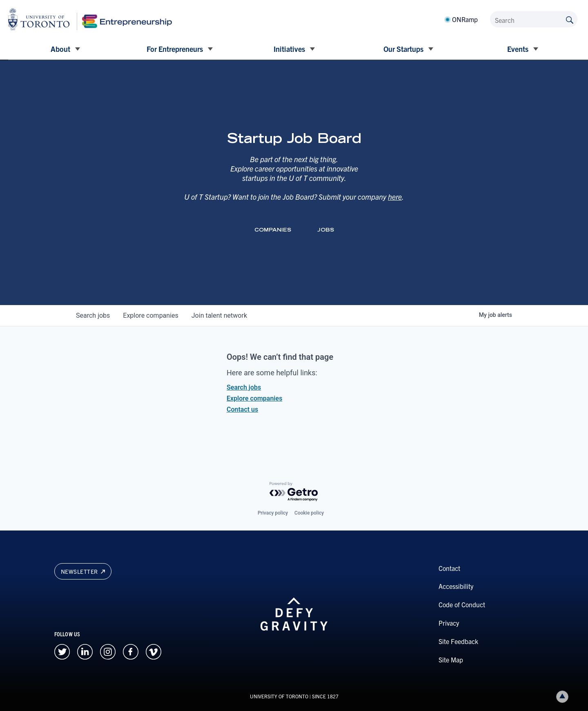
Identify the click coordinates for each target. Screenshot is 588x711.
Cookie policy (309, 513)
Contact (449, 568)
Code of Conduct (462, 604)
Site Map (451, 660)
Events (518, 49)
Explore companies (254, 398)
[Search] (534, 19)
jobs (93, 315)
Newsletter (83, 571)
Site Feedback (458, 641)
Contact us (242, 409)
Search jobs (244, 387)
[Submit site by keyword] (570, 19)
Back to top (564, 697)
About (60, 49)
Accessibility (456, 586)
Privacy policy (273, 513)
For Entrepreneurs (175, 49)
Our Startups (403, 49)
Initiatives (289, 49)
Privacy (449, 623)
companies (150, 315)
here (395, 197)
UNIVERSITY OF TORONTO (279, 696)
